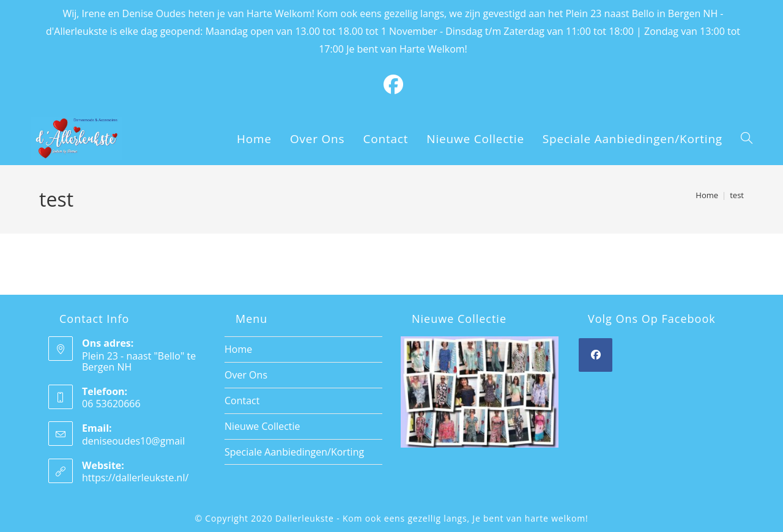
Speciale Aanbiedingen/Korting (294, 452)
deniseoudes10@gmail (133, 441)
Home (238, 349)
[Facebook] (596, 355)
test (737, 195)
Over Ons (246, 375)
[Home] (707, 195)
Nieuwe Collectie (262, 426)
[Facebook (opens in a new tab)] (393, 84)
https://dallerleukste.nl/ (135, 478)
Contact (242, 401)
